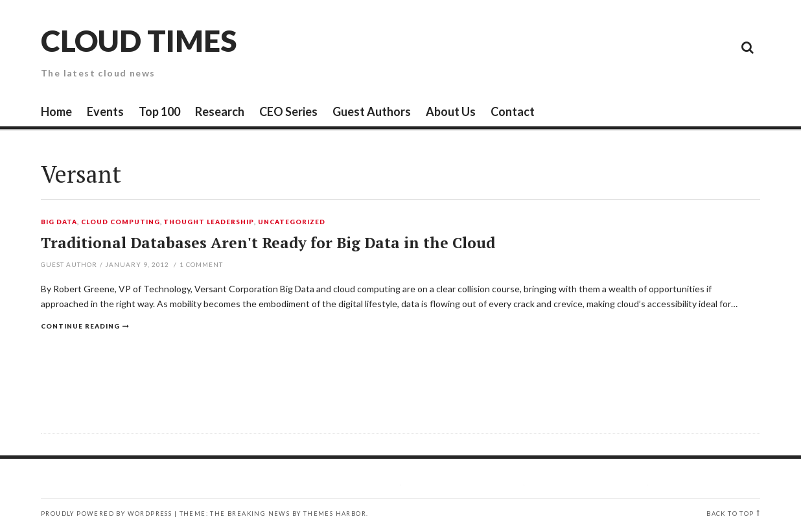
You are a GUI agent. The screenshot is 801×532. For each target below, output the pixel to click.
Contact (513, 111)
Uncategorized (292, 222)
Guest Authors (372, 111)
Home (56, 111)
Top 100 (159, 111)
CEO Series (288, 111)
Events (105, 111)
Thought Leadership (209, 222)
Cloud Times (139, 40)
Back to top (730, 514)
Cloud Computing (121, 222)
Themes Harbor (335, 514)
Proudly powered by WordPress (106, 514)
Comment (201, 264)
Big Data (59, 222)
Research (220, 111)
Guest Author (69, 264)
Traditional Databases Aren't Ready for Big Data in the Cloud (268, 243)
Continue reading (80, 326)
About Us (451, 111)
